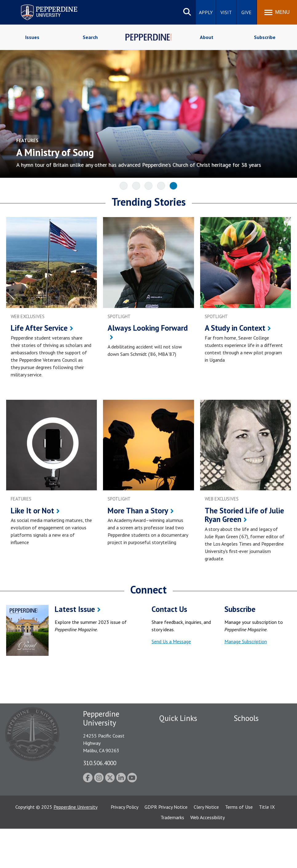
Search (90, 37)
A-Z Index (169, 790)
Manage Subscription (246, 641)
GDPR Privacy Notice (166, 846)
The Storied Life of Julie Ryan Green (244, 515)
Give (246, 12)
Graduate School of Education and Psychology (254, 781)
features (21, 499)
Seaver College (249, 730)
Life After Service (39, 328)
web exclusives (28, 316)
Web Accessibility (208, 857)
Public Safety (173, 730)
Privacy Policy (125, 846)
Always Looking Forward (148, 328)
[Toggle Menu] (277, 12)
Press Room (172, 800)
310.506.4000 (100, 763)
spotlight (119, 316)
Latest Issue (75, 609)
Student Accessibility (180, 741)
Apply (206, 12)
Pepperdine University (75, 846)
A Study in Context (235, 328)
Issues (32, 37)
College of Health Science (252, 818)
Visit (226, 12)
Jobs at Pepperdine (178, 768)
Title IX (267, 846)
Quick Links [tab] (178, 718)
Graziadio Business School (253, 761)
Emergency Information (184, 751)
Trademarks (172, 857)
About (207, 37)
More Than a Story (138, 511)
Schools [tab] (246, 718)
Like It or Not (32, 511)
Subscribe (265, 37)
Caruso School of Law (257, 741)
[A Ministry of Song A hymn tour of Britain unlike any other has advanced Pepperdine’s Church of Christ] (147, 151)
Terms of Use (239, 846)
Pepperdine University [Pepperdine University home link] (42, 6)
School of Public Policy (257, 798)
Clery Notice (206, 846)
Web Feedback (174, 811)
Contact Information (181, 779)
